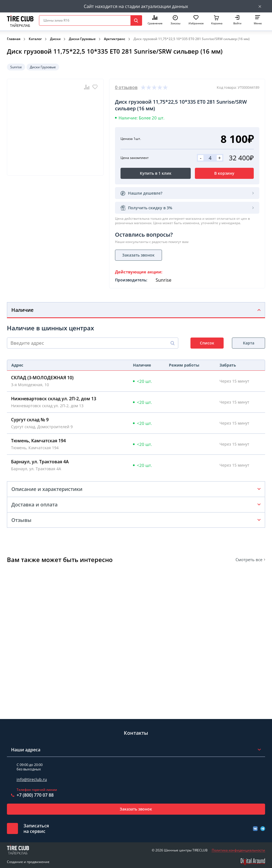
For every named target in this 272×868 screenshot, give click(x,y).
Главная (14, 39)
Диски (55, 39)
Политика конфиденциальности (238, 850)
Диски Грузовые (82, 39)
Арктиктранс (115, 39)
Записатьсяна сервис (36, 828)
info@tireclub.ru (32, 779)
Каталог (35, 39)
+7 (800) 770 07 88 (35, 795)
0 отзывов (126, 87)
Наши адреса (26, 750)
